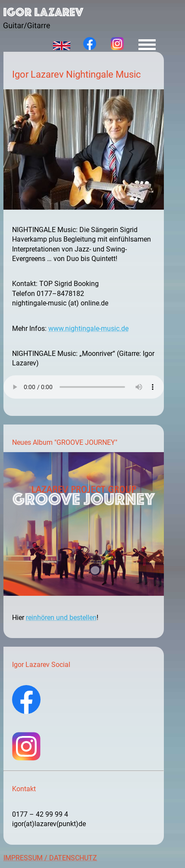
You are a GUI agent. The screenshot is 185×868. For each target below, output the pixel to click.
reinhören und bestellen (61, 618)
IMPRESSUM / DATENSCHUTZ (50, 858)
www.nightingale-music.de (88, 329)
